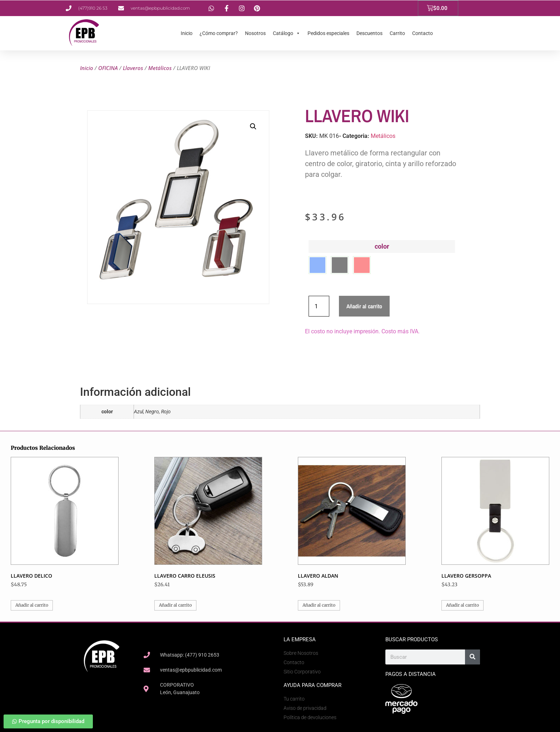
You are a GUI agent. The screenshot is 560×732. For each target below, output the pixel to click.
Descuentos (369, 33)
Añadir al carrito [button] (32, 605)
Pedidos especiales (328, 33)
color (382, 247)
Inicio (187, 33)
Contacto (422, 33)
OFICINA (108, 68)
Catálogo (287, 33)
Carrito (397, 33)
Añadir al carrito (364, 306)
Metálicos (160, 68)
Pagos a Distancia (411, 674)
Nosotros (255, 33)
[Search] (472, 657)
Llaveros (133, 68)
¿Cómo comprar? (219, 33)
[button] (253, 126)
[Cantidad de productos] (319, 306)
